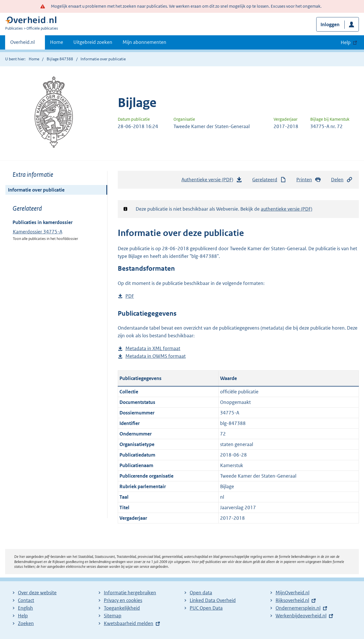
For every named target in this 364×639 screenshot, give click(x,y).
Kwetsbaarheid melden (129, 623)
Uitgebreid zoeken (93, 42)
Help (23, 616)
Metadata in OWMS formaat (156, 356)
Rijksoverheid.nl (292, 600)
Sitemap (113, 616)
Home (57, 42)
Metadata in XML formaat (153, 349)
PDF (130, 296)
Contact (26, 600)
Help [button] (346, 42)
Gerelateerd (269, 180)
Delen (342, 180)
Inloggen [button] (330, 24)
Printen (309, 180)
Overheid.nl (22, 44)
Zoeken (26, 623)
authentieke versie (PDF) (287, 209)
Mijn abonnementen (144, 42)
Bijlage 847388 (60, 59)
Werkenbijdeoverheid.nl (301, 616)
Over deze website (37, 593)
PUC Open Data (206, 608)
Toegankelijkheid (122, 608)
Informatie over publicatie (36, 190)
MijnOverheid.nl (292, 593)
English (25, 608)
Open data (201, 593)
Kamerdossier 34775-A (38, 232)
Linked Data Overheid (213, 600)
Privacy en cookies (123, 600)
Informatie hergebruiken (130, 593)
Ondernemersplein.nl (298, 608)
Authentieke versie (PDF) (212, 181)
